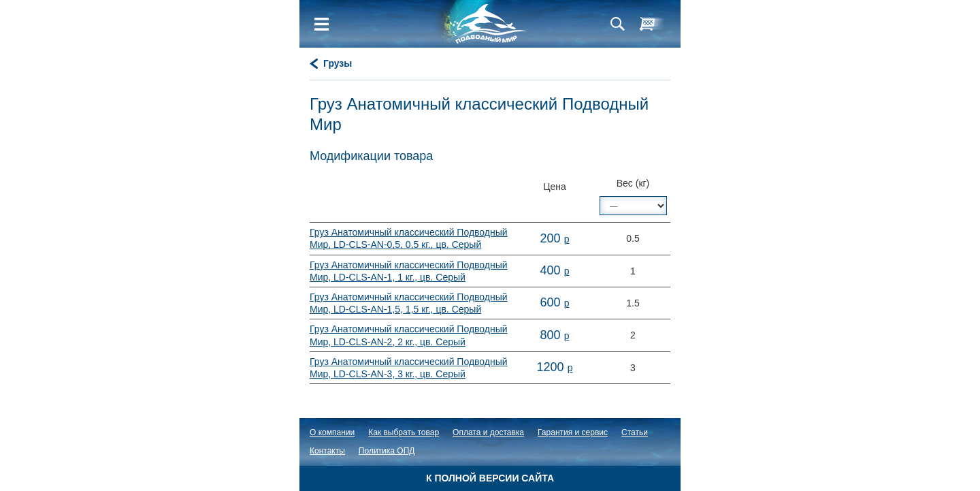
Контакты (327, 451)
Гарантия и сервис (573, 432)
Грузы (338, 63)
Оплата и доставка (488, 432)
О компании (332, 432)
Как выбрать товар (404, 432)
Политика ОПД (387, 451)
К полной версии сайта (490, 478)
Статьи (635, 432)
